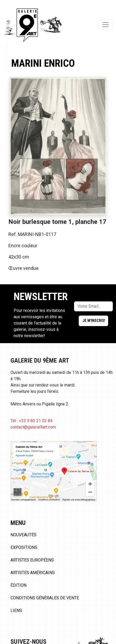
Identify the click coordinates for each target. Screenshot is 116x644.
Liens (16, 610)
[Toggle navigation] (106, 25)
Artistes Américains (33, 573)
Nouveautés (23, 535)
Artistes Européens (32, 560)
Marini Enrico (43, 63)
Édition (19, 585)
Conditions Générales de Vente (45, 598)
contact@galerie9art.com (33, 427)
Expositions (24, 547)
